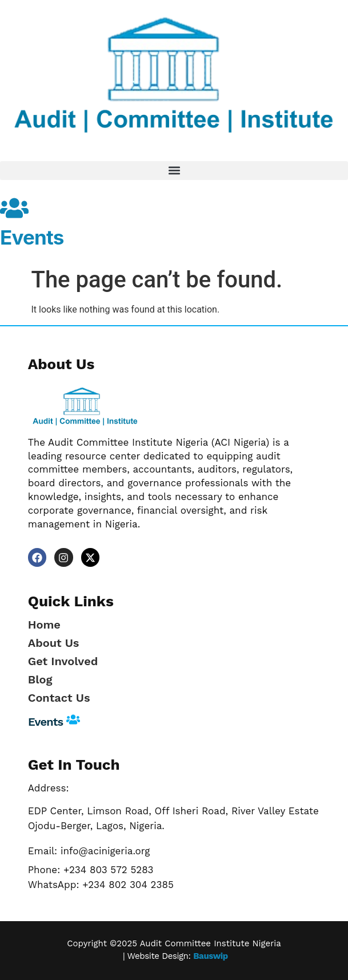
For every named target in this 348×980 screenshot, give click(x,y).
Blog (40, 679)
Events (32, 237)
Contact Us (59, 698)
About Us (54, 643)
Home (44, 625)
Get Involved (63, 661)
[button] (174, 171)
